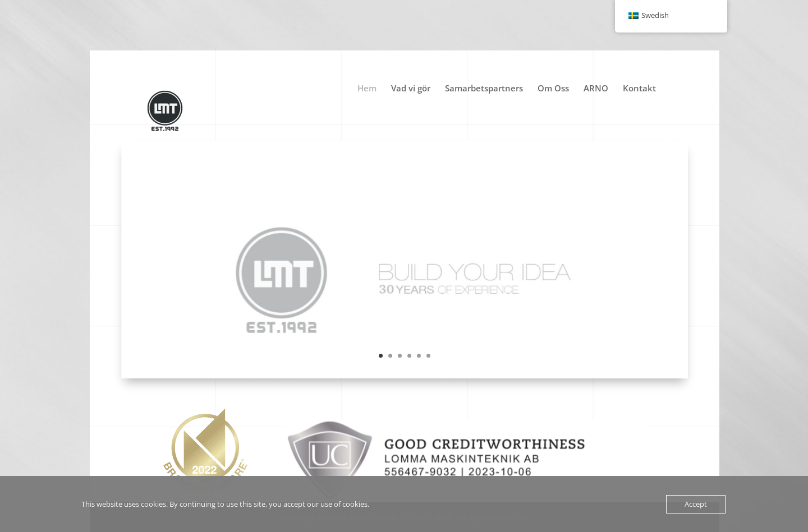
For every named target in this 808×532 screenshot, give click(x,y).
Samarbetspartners (484, 89)
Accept (696, 504)
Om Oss (553, 89)
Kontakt (639, 89)
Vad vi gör (411, 89)
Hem (367, 89)
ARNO (596, 89)
